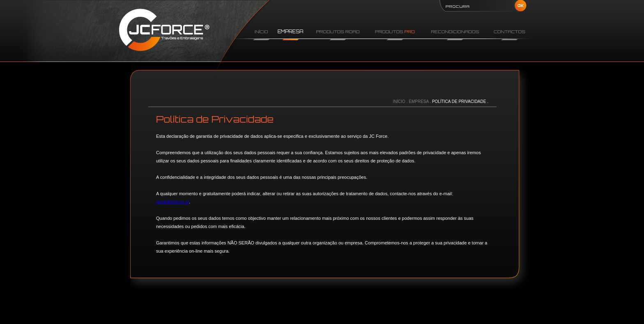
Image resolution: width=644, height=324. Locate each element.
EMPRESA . (420, 102)
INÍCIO (261, 32)
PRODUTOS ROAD (338, 32)
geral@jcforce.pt (172, 202)
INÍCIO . (401, 102)
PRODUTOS (395, 32)
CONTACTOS (509, 32)
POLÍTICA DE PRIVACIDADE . (460, 102)
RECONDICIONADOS (455, 32)
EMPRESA (291, 32)
